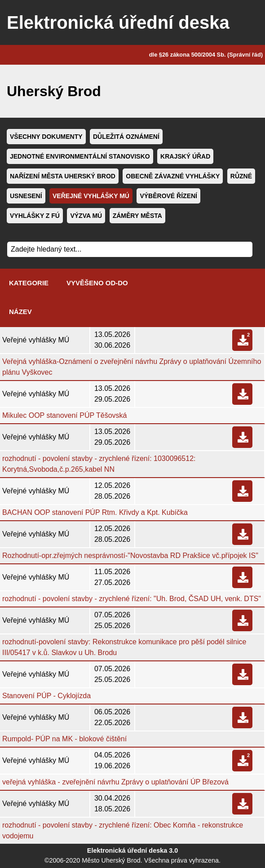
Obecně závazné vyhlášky (173, 176)
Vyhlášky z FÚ (35, 216)
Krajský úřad (185, 156)
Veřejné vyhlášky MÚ (91, 196)
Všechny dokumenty (46, 137)
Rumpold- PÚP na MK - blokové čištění (64, 739)
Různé (241, 176)
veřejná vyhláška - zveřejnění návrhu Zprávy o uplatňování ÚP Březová (115, 782)
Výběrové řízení (168, 196)
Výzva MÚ (86, 216)
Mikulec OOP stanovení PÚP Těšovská (64, 415)
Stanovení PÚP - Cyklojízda (46, 696)
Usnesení (26, 196)
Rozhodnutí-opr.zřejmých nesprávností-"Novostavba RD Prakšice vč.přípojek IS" (130, 556)
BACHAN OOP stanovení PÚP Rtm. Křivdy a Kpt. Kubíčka (95, 512)
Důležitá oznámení (126, 137)
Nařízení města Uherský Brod (63, 176)
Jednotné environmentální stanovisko (80, 156)
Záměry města (137, 216)
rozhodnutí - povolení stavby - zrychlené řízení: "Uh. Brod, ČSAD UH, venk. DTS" (132, 599)
